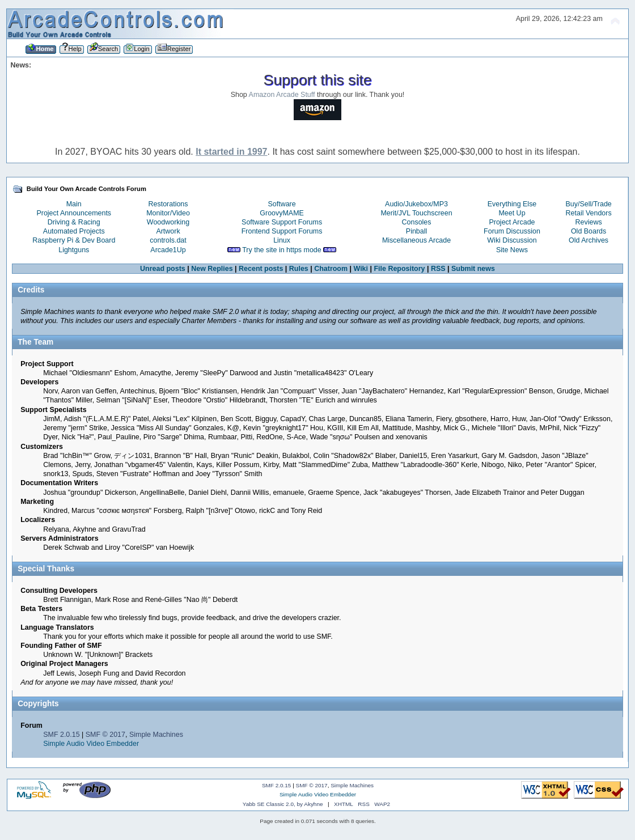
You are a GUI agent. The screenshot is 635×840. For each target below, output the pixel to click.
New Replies (212, 269)
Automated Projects (74, 231)
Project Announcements (74, 213)
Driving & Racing (74, 222)
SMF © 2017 (105, 735)
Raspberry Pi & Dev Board (74, 240)
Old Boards (589, 231)
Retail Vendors (589, 213)
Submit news (473, 269)
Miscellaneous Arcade (416, 240)
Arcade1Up (168, 250)
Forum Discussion (512, 231)
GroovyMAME (282, 213)
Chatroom (331, 269)
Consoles (417, 222)
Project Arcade (512, 222)
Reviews (589, 222)
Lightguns (74, 250)
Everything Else (512, 204)
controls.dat (168, 240)
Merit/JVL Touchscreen (416, 213)
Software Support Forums (282, 222)
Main (74, 204)
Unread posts (163, 269)
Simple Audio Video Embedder (91, 744)
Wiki (361, 269)
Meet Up (512, 213)
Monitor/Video (168, 213)
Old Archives (589, 240)
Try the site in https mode (282, 250)
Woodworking (168, 222)
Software (281, 204)
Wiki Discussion (512, 240)
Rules (299, 269)
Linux (282, 240)
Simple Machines (156, 735)
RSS (438, 269)
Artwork (168, 231)
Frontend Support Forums (282, 231)
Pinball (416, 231)
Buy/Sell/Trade (588, 204)
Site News (512, 250)
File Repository (399, 269)
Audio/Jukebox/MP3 (416, 204)
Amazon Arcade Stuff (282, 95)
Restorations (168, 204)
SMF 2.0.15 (61, 735)
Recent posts (261, 269)
